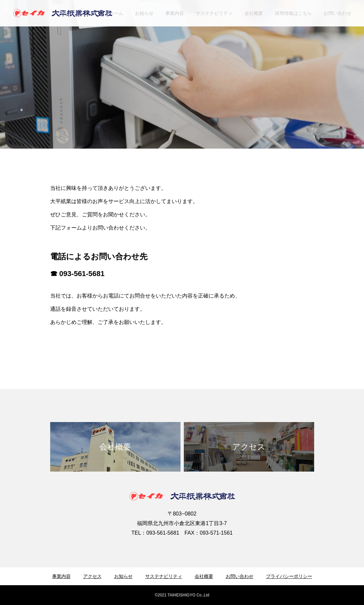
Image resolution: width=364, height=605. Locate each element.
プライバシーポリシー (289, 576)
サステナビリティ (214, 13)
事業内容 (175, 13)
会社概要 (254, 13)
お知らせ (144, 13)
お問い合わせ (338, 13)
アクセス (92, 576)
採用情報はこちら (293, 13)
